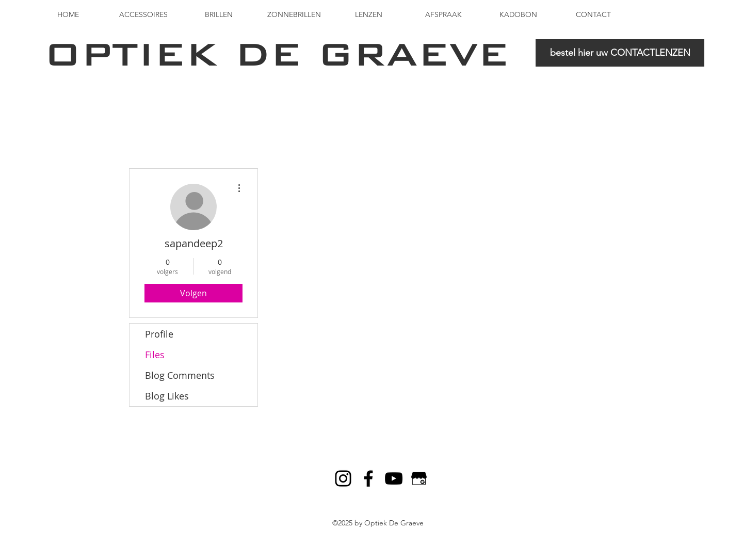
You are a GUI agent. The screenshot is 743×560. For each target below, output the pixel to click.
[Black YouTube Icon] (394, 478)
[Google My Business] (419, 478)
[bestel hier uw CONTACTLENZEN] (620, 53)
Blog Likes (167, 396)
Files (155, 355)
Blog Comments (180, 375)
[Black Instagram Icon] (343, 478)
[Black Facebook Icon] (368, 478)
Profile (159, 334)
